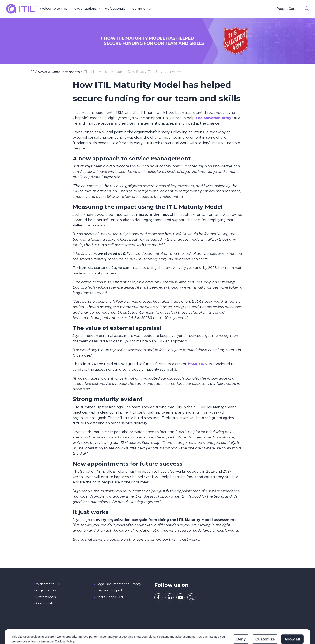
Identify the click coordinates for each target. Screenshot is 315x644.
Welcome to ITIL (49, 584)
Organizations (46, 590)
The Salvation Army (213, 118)
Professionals (46, 597)
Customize (265, 622)
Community (45, 603)
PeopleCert (286, 9)
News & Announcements (59, 72)
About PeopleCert (110, 597)
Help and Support (109, 590)
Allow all (292, 622)
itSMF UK (197, 364)
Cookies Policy (64, 624)
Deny (241, 622)
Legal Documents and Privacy (119, 584)
